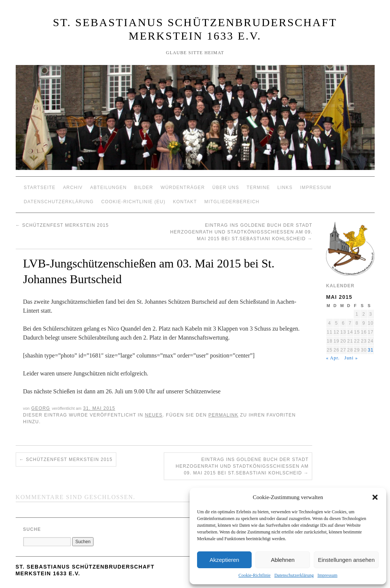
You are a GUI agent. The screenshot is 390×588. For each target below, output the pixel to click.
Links (285, 188)
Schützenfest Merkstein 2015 (62, 225)
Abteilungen (108, 188)
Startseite (40, 188)
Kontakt (185, 202)
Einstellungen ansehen (346, 560)
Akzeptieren (224, 560)
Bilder (144, 188)
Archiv (73, 188)
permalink (223, 415)
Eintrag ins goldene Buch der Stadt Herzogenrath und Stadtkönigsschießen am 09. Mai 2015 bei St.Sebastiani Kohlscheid (241, 232)
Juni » (351, 358)
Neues (153, 415)
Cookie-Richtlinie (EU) (133, 202)
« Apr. (333, 358)
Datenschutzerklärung (294, 575)
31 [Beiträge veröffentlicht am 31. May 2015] (371, 350)
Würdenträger (182, 188)
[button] (375, 497)
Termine (258, 188)
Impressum (327, 575)
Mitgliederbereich (232, 202)
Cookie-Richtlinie (255, 575)
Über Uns (226, 188)
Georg (41, 408)
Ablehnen (282, 560)
